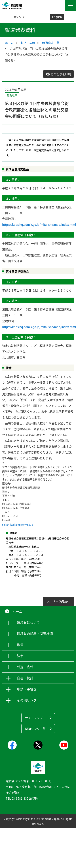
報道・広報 (28, 43)
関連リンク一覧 (35, 729)
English (57, 17)
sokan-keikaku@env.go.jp (18, 525)
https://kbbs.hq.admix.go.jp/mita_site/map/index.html (39, 224)
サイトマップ (34, 718)
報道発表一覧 (51, 43)
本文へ (17, 17)
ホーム (9, 43)
